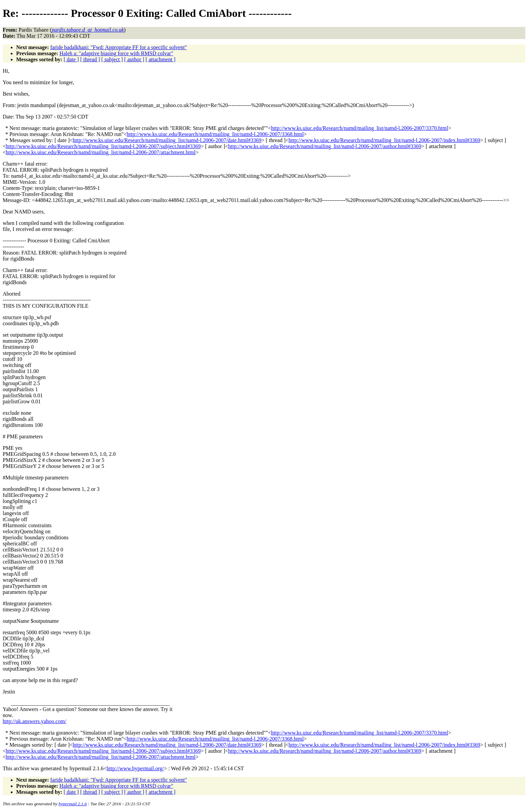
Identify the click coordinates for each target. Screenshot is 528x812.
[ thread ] (90, 59)
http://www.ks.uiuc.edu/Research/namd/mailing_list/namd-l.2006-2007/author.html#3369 (325, 146)
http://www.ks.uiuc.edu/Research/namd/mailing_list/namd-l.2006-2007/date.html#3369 (167, 140)
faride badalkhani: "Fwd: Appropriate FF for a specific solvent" (119, 47)
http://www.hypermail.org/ (135, 768)
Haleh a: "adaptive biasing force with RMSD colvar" (117, 53)
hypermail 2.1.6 (73, 804)
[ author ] (134, 59)
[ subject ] (112, 59)
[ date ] (71, 59)
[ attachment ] (160, 59)
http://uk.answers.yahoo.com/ (35, 721)
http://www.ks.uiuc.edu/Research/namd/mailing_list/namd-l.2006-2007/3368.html (215, 134)
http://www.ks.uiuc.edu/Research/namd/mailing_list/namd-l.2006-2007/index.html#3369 (384, 140)
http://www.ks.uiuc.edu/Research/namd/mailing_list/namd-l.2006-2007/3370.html (360, 128)
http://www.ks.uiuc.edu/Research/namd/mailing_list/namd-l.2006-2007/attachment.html (101, 152)
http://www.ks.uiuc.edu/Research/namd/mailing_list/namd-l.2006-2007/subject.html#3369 (103, 146)
